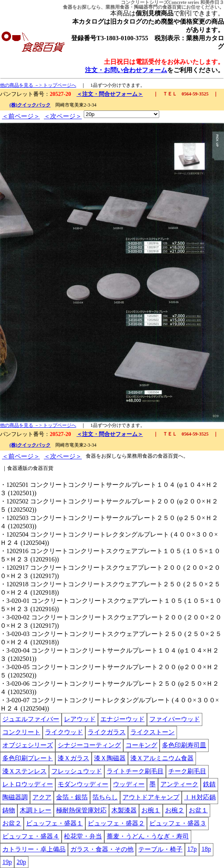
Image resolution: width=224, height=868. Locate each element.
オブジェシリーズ (28, 745)
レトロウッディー (28, 784)
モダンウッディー (83, 784)
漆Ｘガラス (73, 758)
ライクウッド (64, 732)
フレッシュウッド (77, 771)
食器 (68, 7)
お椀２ (175, 810)
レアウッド (80, 719)
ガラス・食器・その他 (102, 849)
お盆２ (12, 823)
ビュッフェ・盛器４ (31, 836)
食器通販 (17, 468)
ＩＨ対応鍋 (200, 797)
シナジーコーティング (89, 745)
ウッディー (129, 784)
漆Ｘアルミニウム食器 (162, 758)
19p (7, 862)
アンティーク (179, 784)
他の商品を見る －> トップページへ (38, 85)
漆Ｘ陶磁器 (110, 758)
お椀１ (151, 810)
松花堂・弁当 (83, 836)
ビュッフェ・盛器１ (55, 823)
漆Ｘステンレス (24, 771)
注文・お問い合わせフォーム (126, 70)
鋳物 (9, 810)
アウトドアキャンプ (151, 797)
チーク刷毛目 (187, 771)
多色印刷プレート (28, 758)
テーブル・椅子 (160, 849)
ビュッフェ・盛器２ (116, 823)
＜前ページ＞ (21, 116)
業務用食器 (117, 7)
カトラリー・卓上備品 (34, 849)
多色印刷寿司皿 (184, 745)
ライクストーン (152, 732)
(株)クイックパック (30, 105)
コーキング (141, 745)
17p (192, 849)
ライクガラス (107, 732)
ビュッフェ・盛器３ (178, 823)
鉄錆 (209, 784)
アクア (42, 797)
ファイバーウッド (175, 719)
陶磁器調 (15, 797)
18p (206, 849)
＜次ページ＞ (63, 116)
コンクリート (21, 732)
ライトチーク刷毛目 (135, 771)
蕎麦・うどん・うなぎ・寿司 (148, 836)
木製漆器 (124, 810)
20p (21, 862)
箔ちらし (105, 797)
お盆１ (198, 810)
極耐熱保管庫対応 (81, 810)
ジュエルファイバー (31, 719)
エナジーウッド (122, 719)
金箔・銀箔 (72, 797)
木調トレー (36, 810)
